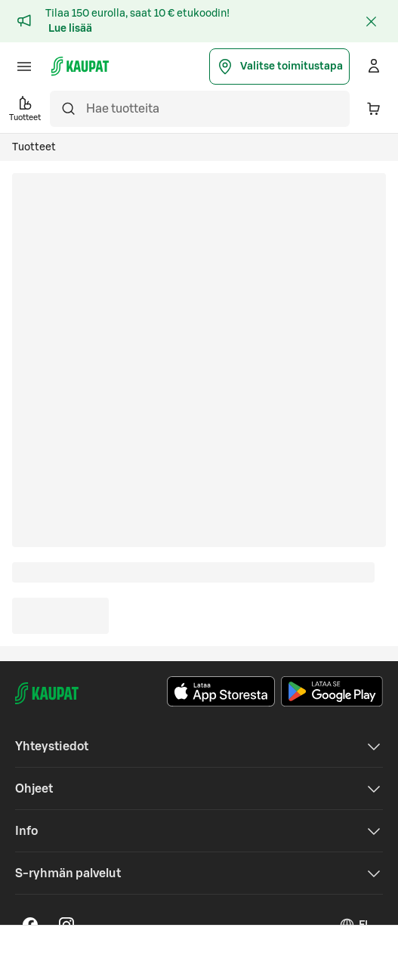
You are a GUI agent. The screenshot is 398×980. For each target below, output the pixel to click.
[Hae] (68, 109)
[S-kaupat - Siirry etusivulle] (80, 66)
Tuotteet (34, 147)
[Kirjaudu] (374, 66)
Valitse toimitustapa (279, 66)
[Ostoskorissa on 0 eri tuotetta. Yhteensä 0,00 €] (374, 109)
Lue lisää (70, 29)
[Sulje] (371, 21)
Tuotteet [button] (25, 108)
